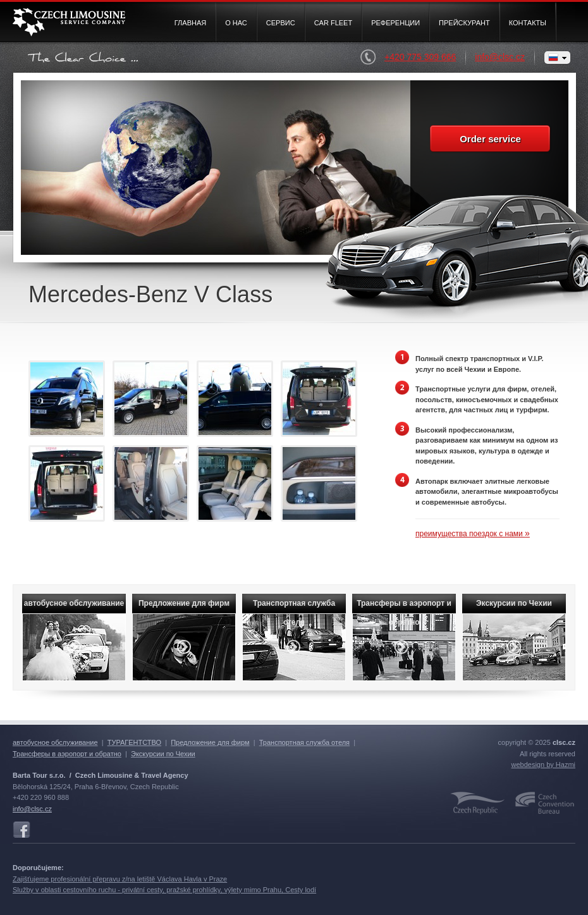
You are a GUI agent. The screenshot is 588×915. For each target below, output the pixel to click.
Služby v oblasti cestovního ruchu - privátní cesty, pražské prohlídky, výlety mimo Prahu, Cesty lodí (164, 890)
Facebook (21, 830)
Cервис (281, 23)
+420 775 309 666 (430, 57)
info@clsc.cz (500, 57)
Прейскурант (464, 23)
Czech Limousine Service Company (69, 22)
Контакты (528, 23)
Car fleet (334, 23)
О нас (236, 23)
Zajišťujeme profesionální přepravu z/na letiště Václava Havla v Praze (120, 879)
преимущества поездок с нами (473, 534)
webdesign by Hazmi (544, 765)
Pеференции (395, 23)
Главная (190, 23)
